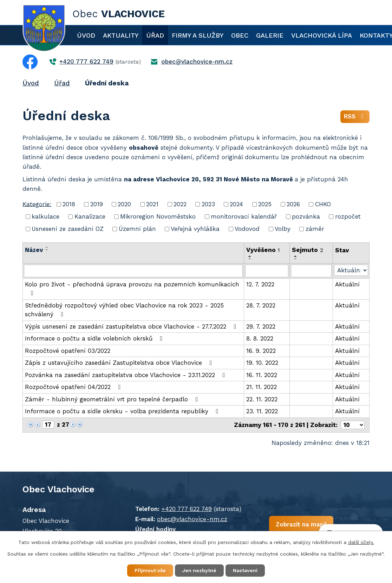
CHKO (323, 204)
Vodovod (247, 229)
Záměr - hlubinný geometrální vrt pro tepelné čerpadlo (113, 399)
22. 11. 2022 (262, 399)
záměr (315, 229)
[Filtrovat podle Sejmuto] (311, 271)
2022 (180, 204)
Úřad (155, 35)
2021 (152, 204)
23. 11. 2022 (262, 411)
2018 (69, 204)
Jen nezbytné (199, 570)
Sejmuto (308, 250)
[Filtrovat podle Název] (133, 271)
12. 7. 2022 (260, 284)
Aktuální (347, 284)
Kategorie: (37, 204)
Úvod (86, 35)
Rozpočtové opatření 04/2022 (74, 387)
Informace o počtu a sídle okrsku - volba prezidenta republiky (123, 411)
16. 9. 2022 (261, 351)
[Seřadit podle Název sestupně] (47, 250)
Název (34, 250)
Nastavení (245, 570)
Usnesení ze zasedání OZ (68, 229)
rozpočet (348, 216)
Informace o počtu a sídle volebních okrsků (95, 338)
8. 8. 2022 (260, 338)
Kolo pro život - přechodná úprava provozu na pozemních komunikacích (132, 289)
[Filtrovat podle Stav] (351, 270)
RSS (355, 116)
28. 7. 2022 (261, 305)
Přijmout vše (150, 570)
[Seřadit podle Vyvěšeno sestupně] (250, 259)
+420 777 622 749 (187, 509)
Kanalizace (90, 216)
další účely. (361, 542)
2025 (265, 204)
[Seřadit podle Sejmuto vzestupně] (296, 256)
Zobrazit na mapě (301, 524)
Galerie (270, 35)
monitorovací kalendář (244, 216)
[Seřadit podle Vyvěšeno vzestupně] (250, 256)
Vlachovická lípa (322, 35)
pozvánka (306, 216)
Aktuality (121, 35)
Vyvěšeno (263, 250)
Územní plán (137, 229)
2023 (208, 204)
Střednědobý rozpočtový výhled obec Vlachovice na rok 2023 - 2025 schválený (124, 310)
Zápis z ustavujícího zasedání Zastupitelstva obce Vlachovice (120, 363)
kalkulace (45, 216)
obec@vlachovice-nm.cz (192, 519)
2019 (97, 204)
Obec (240, 35)
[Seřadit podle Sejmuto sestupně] (296, 259)
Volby (283, 229)
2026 (293, 204)
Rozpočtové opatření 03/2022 (68, 351)
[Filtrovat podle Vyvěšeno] (267, 271)
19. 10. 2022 (262, 363)
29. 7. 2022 (261, 326)
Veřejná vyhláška (195, 229)
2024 (236, 204)
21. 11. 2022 (262, 387)
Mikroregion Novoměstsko (158, 216)
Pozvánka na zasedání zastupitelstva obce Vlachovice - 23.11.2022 (126, 375)
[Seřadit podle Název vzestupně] (47, 247)
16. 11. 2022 (262, 375)
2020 (124, 204)
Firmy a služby (198, 35)
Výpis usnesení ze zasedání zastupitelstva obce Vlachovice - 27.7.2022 (132, 326)
